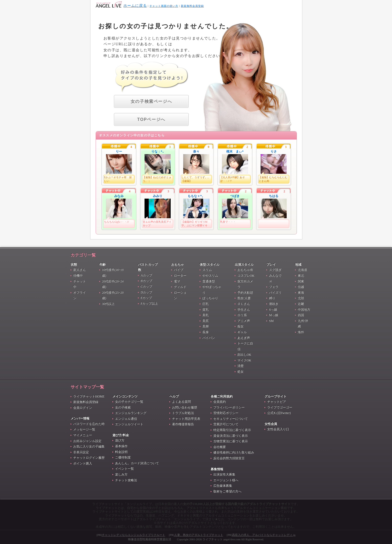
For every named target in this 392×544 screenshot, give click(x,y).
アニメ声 (244, 321)
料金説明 (121, 452)
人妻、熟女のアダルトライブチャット (199, 535)
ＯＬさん (244, 304)
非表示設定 (81, 452)
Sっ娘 (273, 310)
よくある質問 (181, 402)
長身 (205, 332)
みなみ (119, 196)
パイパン (209, 338)
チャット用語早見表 (186, 419)
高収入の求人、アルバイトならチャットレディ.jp (264, 535)
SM (271, 321)
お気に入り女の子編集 (89, 446)
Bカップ (146, 281)
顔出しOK (244, 355)
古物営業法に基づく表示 (230, 441)
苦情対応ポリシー (226, 413)
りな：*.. (158, 152)
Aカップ (146, 275)
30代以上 (108, 304)
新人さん (79, 270)
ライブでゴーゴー (280, 407)
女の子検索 (123, 407)
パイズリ (275, 293)
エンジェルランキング (131, 413)
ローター (180, 276)
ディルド (180, 287)
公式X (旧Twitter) (279, 413)
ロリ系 (242, 315)
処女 (240, 372)
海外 (301, 332)
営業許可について (226, 424)
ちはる (274, 196)
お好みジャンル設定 (87, 441)
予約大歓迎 (245, 293)
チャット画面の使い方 (164, 6)
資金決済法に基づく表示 (230, 436)
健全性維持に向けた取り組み (234, 452)
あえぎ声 (244, 338)
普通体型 (209, 281)
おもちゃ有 (245, 270)
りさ (274, 152)
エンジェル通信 (126, 419)
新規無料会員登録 (192, 6)
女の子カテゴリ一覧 (129, 402)
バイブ (178, 270)
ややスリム (210, 276)
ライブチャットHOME (89, 396)
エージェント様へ (226, 480)
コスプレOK (246, 276)
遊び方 (120, 440)
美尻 (205, 321)
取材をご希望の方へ (227, 491)
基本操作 (121, 446)
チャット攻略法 (126, 480)
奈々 (196, 152)
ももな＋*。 (196, 196)
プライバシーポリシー (229, 407)
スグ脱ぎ (275, 270)
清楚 (240, 366)
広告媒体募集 (223, 486)
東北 (301, 276)
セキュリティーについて (230, 419)
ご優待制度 (123, 457)
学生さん (244, 310)
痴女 (240, 326)
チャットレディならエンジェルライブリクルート (134, 535)
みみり (158, 196)
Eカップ (146, 298)
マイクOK (244, 360)
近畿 (301, 304)
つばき (235, 196)
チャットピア (276, 402)
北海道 (302, 270)
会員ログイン (83, 408)
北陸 (301, 298)
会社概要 (220, 447)
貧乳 (205, 310)
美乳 (205, 315)
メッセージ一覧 (84, 429)
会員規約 (220, 402)
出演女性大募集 (224, 474)
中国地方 (304, 310)
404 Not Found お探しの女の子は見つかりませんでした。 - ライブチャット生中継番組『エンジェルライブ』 (109, 4)
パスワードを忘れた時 (89, 424)
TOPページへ (151, 119)
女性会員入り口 (278, 429)
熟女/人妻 (244, 298)
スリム (207, 270)
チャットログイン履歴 (89, 458)
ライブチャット (213, 539)
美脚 (205, 326)
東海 (301, 293)
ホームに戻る (135, 6)
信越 (301, 287)
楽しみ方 (121, 474)
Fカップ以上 (149, 304)
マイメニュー (83, 435)
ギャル (242, 332)
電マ (177, 281)
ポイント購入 (83, 463)
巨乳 (205, 304)
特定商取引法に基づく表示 (232, 430)
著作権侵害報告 (183, 424)
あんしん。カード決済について (137, 463)
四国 (301, 315)
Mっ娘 (273, 315)
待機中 (78, 276)
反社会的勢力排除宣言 (229, 458)
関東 (301, 281)
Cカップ (146, 287)
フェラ (274, 287)
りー (119, 152)
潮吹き (274, 304)
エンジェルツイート (129, 424)
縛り (272, 298)
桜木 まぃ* (235, 152)
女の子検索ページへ (151, 101)
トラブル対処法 (183, 413)
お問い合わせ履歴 (185, 407)
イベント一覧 (124, 469)
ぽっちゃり (210, 298)
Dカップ (146, 292)
